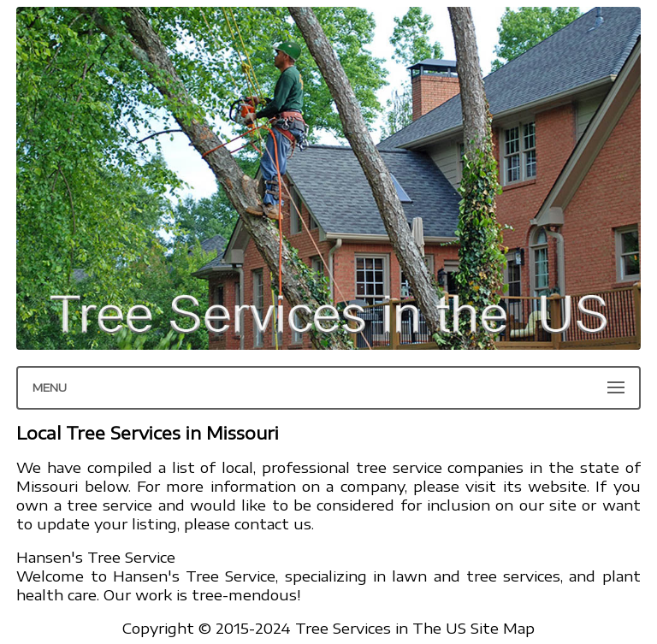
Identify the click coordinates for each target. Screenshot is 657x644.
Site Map (503, 628)
